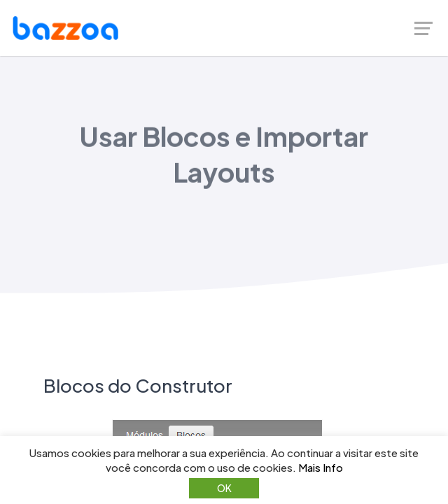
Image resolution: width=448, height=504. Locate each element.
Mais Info (321, 467)
